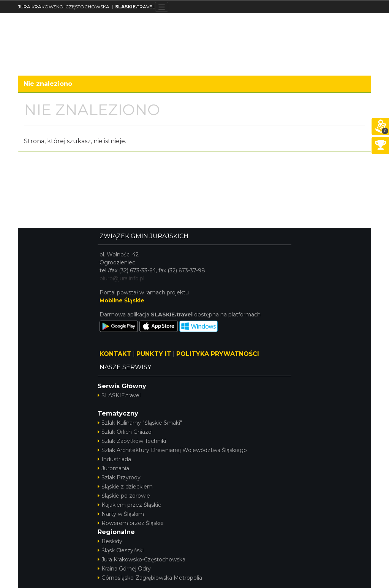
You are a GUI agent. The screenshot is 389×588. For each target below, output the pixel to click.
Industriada (114, 459)
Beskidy (110, 541)
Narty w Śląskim (121, 514)
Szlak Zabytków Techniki (132, 441)
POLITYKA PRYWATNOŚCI (218, 354)
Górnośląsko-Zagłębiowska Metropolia (150, 578)
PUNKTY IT (154, 354)
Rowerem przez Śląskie (131, 523)
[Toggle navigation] (162, 7)
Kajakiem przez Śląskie (130, 505)
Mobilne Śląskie (122, 300)
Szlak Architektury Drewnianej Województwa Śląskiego (172, 450)
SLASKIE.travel (119, 395)
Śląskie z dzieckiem (125, 487)
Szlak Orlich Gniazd (125, 432)
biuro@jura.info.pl (122, 278)
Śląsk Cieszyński (121, 550)
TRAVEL (135, 7)
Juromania (113, 468)
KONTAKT (115, 354)
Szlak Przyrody (119, 477)
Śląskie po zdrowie (124, 496)
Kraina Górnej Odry (124, 569)
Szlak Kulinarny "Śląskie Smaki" (140, 423)
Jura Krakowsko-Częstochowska (142, 560)
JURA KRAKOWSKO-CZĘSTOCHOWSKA (64, 7)
